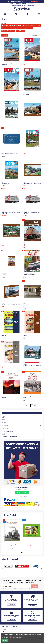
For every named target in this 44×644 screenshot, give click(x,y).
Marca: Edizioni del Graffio (21, 25)
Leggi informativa (30, 589)
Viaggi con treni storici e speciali (10, 436)
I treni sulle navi (5, 93)
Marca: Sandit (29, 28)
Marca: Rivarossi (19, 28)
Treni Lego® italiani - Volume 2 (29, 274)
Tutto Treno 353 (6, 184)
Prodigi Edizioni (12, 545)
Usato (5, 421)
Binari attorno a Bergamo (12, 544)
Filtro (5, 35)
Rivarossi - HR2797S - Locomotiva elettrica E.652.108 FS (11, 213)
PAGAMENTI (18, 4)
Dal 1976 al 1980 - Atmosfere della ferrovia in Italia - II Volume (32, 366)
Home (5, 413)
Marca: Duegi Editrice (7, 25)
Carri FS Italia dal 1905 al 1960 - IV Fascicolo (32, 184)
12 (38, 406)
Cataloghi (5, 433)
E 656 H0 (4, 335)
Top (4, 435)
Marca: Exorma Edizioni (34, 25)
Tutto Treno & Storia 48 (7, 123)
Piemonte (25, 63)
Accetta (5, 640)
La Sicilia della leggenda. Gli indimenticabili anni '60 (32, 397)
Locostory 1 (5, 274)
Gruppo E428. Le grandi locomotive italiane (32, 244)
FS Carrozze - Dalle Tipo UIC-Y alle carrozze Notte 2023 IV (32, 94)
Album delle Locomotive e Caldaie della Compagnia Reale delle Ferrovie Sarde (10, 153)
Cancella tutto (20, 31)
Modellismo (6, 425)
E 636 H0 (25, 335)
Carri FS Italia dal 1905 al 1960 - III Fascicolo (11, 244)
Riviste (5, 422)
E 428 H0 (4, 366)
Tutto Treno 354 (26, 152)
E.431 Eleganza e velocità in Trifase (30, 123)
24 (41, 35)
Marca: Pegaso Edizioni (8, 28)
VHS (4, 416)
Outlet (5, 419)
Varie (4, 430)
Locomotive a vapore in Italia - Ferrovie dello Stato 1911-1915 (11, 397)
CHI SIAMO (24, 4)
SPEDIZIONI (12, 4)
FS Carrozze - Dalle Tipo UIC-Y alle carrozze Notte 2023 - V (11, 64)
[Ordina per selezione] (35, 35)
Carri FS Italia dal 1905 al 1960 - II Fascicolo (11, 305)
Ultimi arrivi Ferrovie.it (8, 432)
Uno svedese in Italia (32, 544)
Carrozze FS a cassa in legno (29, 305)
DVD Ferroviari (7, 424)
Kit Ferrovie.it (6, 428)
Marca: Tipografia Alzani (8, 31)
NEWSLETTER (31, 4)
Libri (4, 427)
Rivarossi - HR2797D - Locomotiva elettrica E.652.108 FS (32, 213)
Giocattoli (5, 418)
